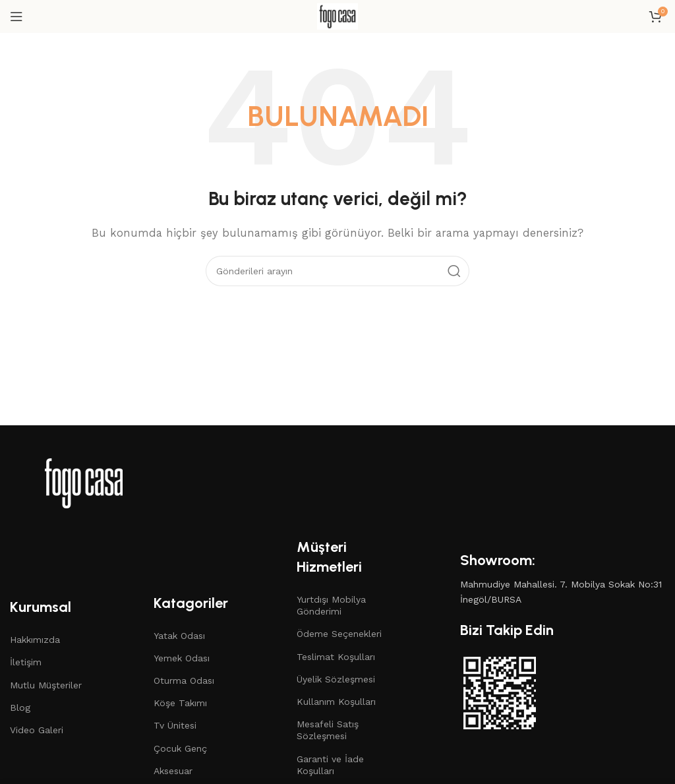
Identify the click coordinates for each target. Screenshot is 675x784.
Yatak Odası (179, 636)
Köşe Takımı (180, 703)
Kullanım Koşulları (336, 702)
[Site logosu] (337, 16)
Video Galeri (37, 730)
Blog (20, 708)
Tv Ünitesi (175, 725)
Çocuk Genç (180, 748)
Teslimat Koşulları (336, 657)
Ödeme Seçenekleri (339, 634)
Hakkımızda (35, 640)
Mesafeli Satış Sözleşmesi (328, 730)
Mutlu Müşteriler (46, 685)
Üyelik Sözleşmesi (336, 679)
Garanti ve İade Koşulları (330, 765)
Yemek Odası (182, 658)
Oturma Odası (184, 680)
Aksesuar (173, 771)
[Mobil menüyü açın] (16, 16)
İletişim (26, 662)
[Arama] (337, 271)
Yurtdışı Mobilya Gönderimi (331, 605)
